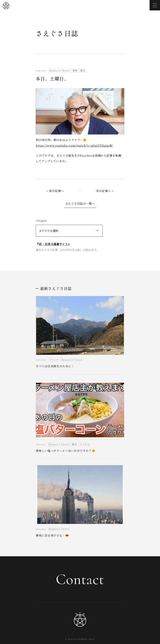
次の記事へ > (105, 191)
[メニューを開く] (155, 5)
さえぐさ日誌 (57, 33)
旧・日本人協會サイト (53, 244)
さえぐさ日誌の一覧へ (80, 203)
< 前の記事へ (55, 191)
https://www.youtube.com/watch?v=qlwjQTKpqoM (74, 145)
